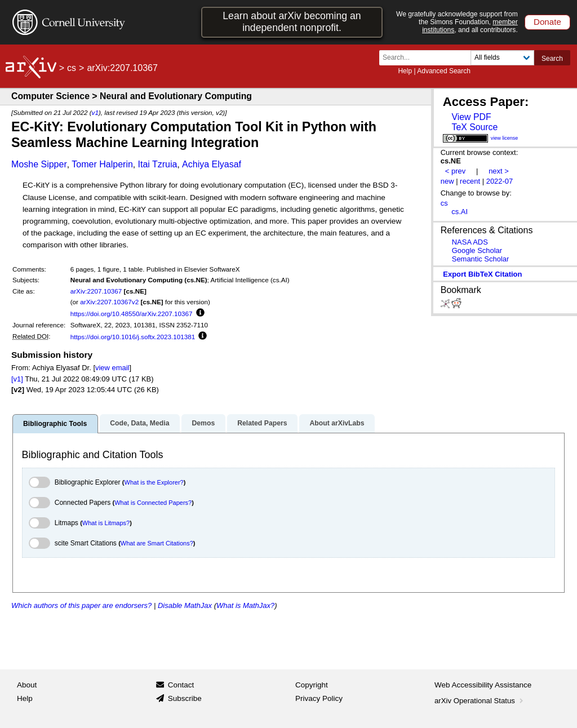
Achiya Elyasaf (212, 164)
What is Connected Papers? (153, 503)
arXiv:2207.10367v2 (109, 302)
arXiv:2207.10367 (96, 291)
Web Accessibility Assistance (483, 685)
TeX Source (474, 127)
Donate (547, 22)
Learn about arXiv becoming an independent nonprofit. (292, 22)
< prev (455, 171)
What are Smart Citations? (157, 543)
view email (112, 368)
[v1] (17, 379)
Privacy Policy (319, 698)
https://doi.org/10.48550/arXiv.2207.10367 (132, 314)
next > (499, 171)
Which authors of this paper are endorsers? (81, 605)
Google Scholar (477, 250)
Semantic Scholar (481, 259)
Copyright (312, 685)
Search (552, 59)
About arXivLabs (337, 423)
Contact (181, 685)
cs (72, 68)
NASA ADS (470, 242)
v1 (95, 112)
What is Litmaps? (106, 523)
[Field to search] (502, 58)
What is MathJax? (245, 605)
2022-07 (500, 181)
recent (470, 181)
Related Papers (262, 423)
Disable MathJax (185, 605)
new (447, 181)
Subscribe (185, 698)
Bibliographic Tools (55, 424)
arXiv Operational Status (480, 701)
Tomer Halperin (102, 164)
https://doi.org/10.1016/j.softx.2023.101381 (133, 337)
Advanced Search (444, 71)
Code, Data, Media (139, 423)
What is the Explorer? (154, 482)
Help (405, 71)
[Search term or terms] (428, 58)
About (27, 685)
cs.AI (460, 212)
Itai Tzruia (157, 164)
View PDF (471, 117)
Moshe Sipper (39, 164)
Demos (203, 423)
